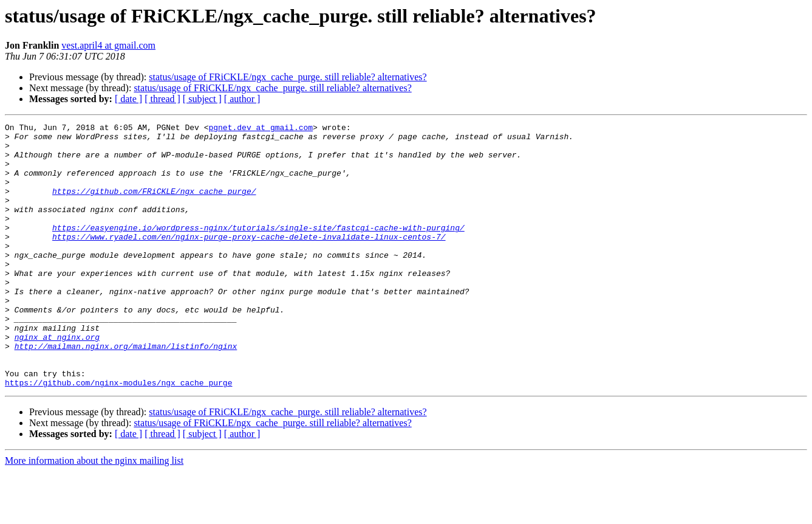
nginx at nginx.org (57, 381)
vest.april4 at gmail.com (108, 45)
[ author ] (242, 99)
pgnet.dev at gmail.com (261, 129)
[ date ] (128, 99)
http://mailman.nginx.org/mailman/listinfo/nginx (126, 391)
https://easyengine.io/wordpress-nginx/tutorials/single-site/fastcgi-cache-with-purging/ (258, 249)
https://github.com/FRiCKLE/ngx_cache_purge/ (154, 205)
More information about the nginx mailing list (94, 513)
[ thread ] (162, 99)
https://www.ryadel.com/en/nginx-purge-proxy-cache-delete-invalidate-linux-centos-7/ (249, 260)
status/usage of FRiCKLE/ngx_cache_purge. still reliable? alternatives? (288, 77)
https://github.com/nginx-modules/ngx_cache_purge (118, 435)
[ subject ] (202, 99)
